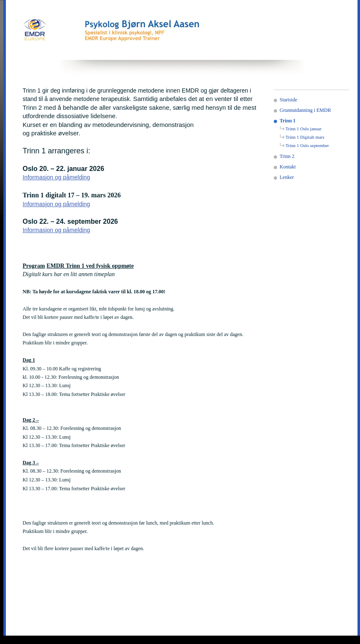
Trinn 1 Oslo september (307, 145)
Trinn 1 (288, 121)
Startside (288, 100)
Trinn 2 (287, 156)
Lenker (287, 177)
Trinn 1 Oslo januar (303, 129)
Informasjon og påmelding (56, 177)
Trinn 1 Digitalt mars (305, 137)
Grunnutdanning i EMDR (305, 110)
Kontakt (288, 167)
